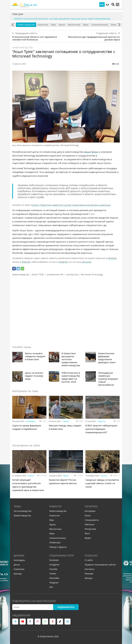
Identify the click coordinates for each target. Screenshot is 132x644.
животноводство (21, 274)
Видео (88, 538)
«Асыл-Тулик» (91, 152)
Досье (17, 565)
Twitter (53, 574)
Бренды (18, 574)
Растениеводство (23, 511)
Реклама (89, 574)
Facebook (112, 258)
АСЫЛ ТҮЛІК (38, 274)
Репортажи (90, 529)
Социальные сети (61, 556)
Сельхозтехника (100, 25)
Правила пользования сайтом (100, 565)
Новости (101, 421)
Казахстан (43, 25)
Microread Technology (92, 274)
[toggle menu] (118, 4)
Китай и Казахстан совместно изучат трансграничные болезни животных (71, 205)
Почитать (91, 506)
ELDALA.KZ (91, 556)
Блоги (88, 515)
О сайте (89, 560)
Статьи (66, 421)
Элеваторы (55, 542)
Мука (86, 25)
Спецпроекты (92, 520)
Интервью (31, 421)
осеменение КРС (55, 274)
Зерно (62, 25)
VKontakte (54, 578)
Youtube (53, 569)
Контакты (90, 569)
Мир (53, 25)
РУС (102, 5)
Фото (87, 533)
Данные (19, 556)
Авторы (89, 578)
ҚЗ (107, 5)
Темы (17, 506)
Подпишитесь (66, 607)
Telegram (26, 262)
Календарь (19, 560)
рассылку (87, 262)
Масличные (74, 25)
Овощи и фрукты (58, 547)
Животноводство (26, 25)
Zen (51, 587)
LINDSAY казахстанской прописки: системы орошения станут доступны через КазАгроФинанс (62, 19)
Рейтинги (90, 524)
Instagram (63, 262)
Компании (19, 569)
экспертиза (72, 274)
